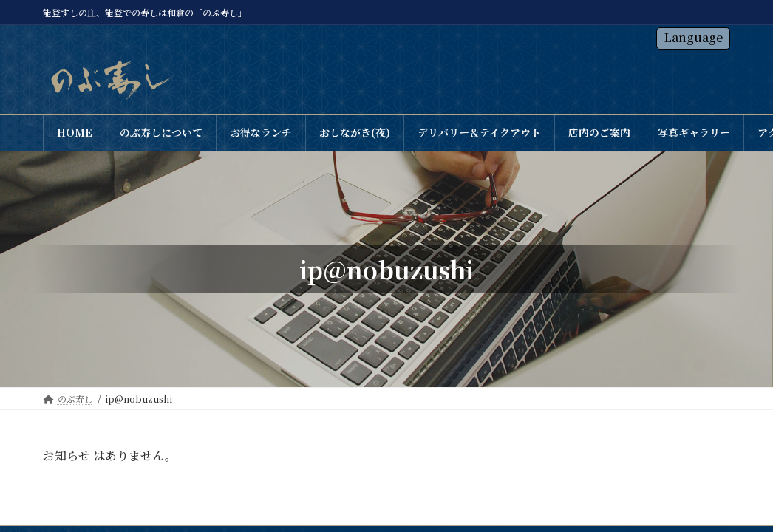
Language (694, 37)
